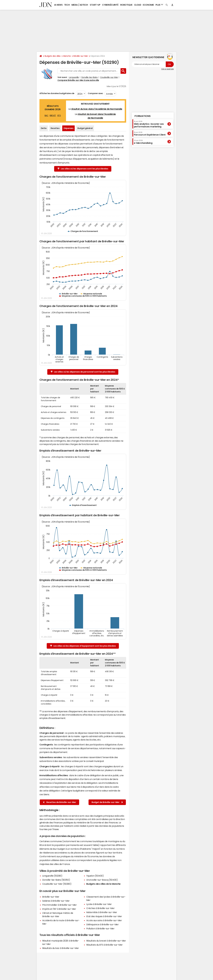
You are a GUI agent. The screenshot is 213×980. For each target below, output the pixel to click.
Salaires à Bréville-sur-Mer (56, 901)
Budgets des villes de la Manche (103, 884)
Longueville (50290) (52, 876)
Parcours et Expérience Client (150, 134)
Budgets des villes (53, 56)
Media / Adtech (80, 5)
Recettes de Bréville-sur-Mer (60, 802)
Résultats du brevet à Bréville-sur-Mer (106, 941)
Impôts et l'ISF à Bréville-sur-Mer (59, 909)
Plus (159, 5)
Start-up (95, 5)
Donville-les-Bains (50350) (56, 880)
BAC (47, 115)
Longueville (74, 77)
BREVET (53, 115)
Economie (148, 5)
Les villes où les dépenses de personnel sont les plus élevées (83, 372)
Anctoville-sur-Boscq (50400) (102, 880)
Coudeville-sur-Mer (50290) (57, 884)
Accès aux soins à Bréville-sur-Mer (104, 920)
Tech (67, 5)
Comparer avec (95, 93)
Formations (143, 116)
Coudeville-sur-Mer (109, 77)
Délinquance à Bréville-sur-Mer (103, 924)
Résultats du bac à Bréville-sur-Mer (61, 948)
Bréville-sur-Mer (81, 56)
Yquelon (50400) (95, 876)
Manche (67, 56)
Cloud (138, 5)
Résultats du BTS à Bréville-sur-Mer (104, 945)
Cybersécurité (110, 5)
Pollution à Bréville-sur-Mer (100, 928)
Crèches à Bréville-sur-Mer (100, 908)
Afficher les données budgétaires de (57, 93)
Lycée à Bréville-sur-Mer (99, 904)
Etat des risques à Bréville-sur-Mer (104, 916)
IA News (58, 5)
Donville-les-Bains (90, 77)
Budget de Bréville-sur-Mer (107, 802)
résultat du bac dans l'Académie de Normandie (97, 109)
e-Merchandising (143, 142)
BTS (59, 115)
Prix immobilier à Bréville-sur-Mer (60, 905)
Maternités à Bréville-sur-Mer (102, 912)
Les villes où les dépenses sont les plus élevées (83, 169)
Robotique (126, 5)
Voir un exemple (167, 69)
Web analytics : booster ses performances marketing (149, 124)
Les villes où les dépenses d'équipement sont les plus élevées (83, 646)
